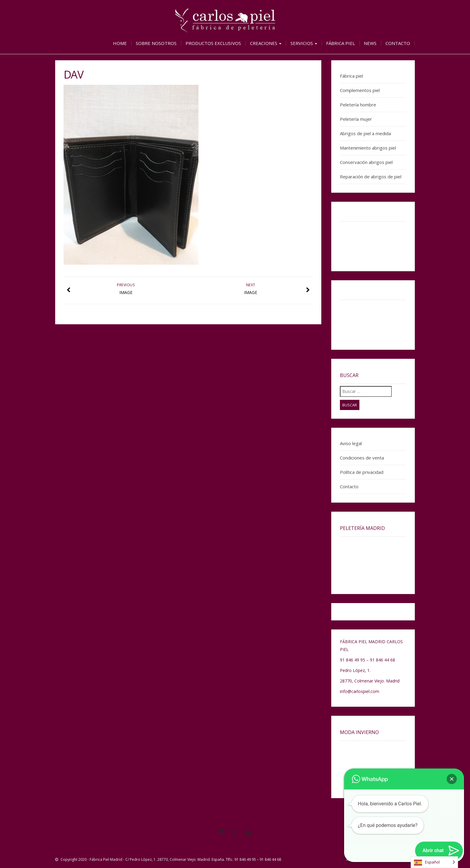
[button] (452, 779)
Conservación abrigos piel (366, 162)
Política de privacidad (362, 472)
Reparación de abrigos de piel (371, 177)
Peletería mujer (356, 119)
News (370, 43)
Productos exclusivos (213, 43)
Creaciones (266, 43)
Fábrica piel (341, 43)
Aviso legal (351, 443)
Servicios (304, 43)
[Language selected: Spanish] (434, 862)
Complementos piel (360, 90)
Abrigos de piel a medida (365, 133)
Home (120, 43)
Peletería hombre (358, 105)
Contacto (398, 43)
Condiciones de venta (362, 458)
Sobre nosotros (156, 43)
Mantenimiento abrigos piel (368, 148)
